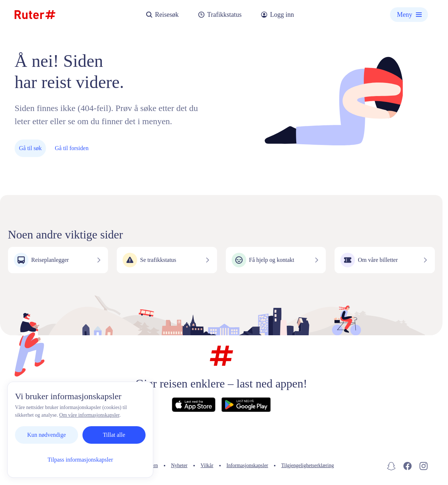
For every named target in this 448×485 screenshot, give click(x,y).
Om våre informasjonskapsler (89, 415)
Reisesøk (162, 15)
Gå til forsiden (72, 148)
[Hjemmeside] (35, 15)
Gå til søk (30, 148)
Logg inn (277, 15)
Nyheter (179, 465)
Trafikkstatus (220, 15)
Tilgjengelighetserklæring (308, 465)
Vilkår (207, 465)
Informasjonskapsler (247, 465)
